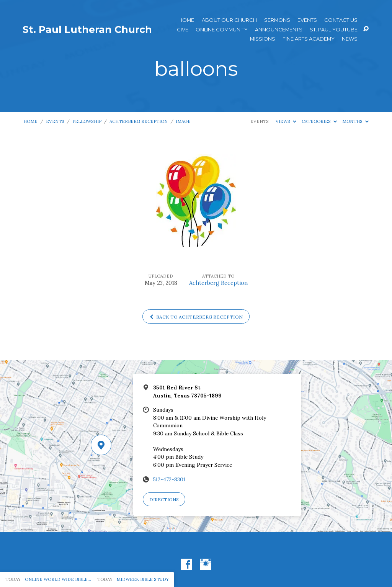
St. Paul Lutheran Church (87, 29)
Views (286, 121)
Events (307, 20)
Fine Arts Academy (309, 39)
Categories (319, 121)
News (350, 39)
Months (355, 121)
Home (186, 20)
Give (183, 30)
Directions (164, 500)
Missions (263, 39)
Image (183, 121)
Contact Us (341, 20)
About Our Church (229, 20)
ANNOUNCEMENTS (279, 30)
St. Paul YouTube (334, 30)
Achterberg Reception (139, 121)
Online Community (222, 30)
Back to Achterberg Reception (196, 317)
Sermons (277, 20)
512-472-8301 (169, 479)
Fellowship (87, 121)
